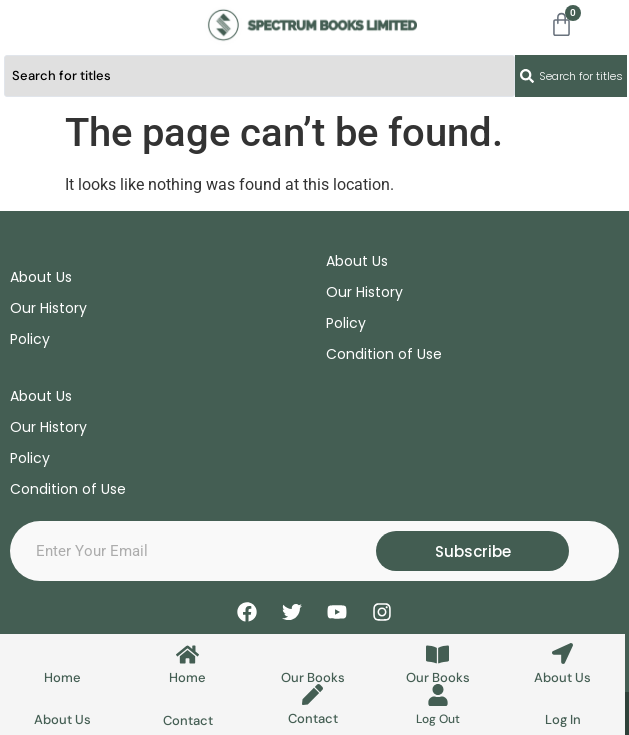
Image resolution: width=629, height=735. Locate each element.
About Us (562, 677)
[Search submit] (571, 76)
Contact (188, 720)
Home (62, 677)
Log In (563, 719)
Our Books (313, 677)
